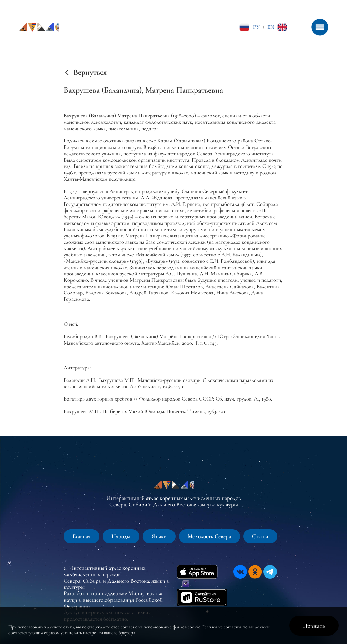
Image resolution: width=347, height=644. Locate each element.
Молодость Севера (209, 536)
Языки (159, 536)
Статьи (260, 536)
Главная (81, 536)
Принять (314, 626)
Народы (121, 536)
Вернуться (90, 72)
